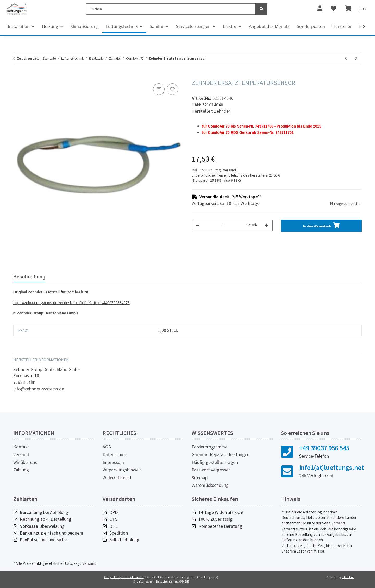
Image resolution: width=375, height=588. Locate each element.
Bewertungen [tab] (69, 277)
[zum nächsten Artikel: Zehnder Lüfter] (356, 59)
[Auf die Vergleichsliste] (159, 89)
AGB (107, 447)
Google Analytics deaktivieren (124, 577)
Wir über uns (25, 462)
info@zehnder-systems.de (39, 389)
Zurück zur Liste (28, 59)
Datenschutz (115, 454)
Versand (230, 170)
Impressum (113, 462)
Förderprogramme (210, 447)
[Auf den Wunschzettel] (172, 89)
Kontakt (21, 447)
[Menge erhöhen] (267, 225)
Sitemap (200, 478)
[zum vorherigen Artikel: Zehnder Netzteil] (346, 59)
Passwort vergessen (211, 470)
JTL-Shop (348, 577)
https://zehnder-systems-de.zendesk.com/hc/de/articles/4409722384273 (71, 303)
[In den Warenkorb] (17, 76)
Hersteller (342, 26)
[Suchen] (171, 9)
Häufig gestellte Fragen (215, 462)
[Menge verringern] (198, 225)
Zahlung (21, 470)
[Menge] (223, 225)
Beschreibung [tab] (29, 277)
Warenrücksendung (210, 485)
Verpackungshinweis (122, 470)
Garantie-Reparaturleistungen (221, 454)
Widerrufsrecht (117, 478)
